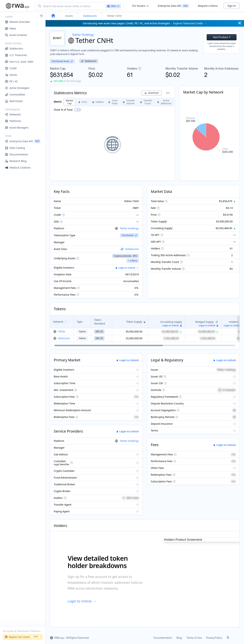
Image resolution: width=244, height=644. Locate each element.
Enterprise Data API (173, 6)
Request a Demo (208, 6)
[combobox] (79, 6)
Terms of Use (194, 638)
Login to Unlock (125, 268)
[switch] (78, 110)
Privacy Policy (214, 638)
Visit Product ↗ (222, 37)
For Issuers (140, 6)
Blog (179, 638)
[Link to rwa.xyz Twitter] (228, 638)
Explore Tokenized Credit (145, 23)
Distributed (129, 235)
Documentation (163, 638)
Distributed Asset (62, 61)
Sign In (232, 6)
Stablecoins (90, 16)
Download (152, 93)
